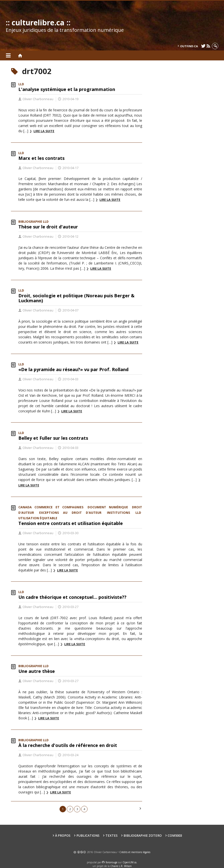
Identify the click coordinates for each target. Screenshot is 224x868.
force (112, 862)
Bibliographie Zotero (143, 836)
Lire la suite (44, 131)
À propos (63, 836)
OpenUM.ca (129, 862)
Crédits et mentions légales (135, 852)
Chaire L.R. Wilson (121, 866)
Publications (88, 836)
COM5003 (175, 836)
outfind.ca (189, 46)
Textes (112, 836)
